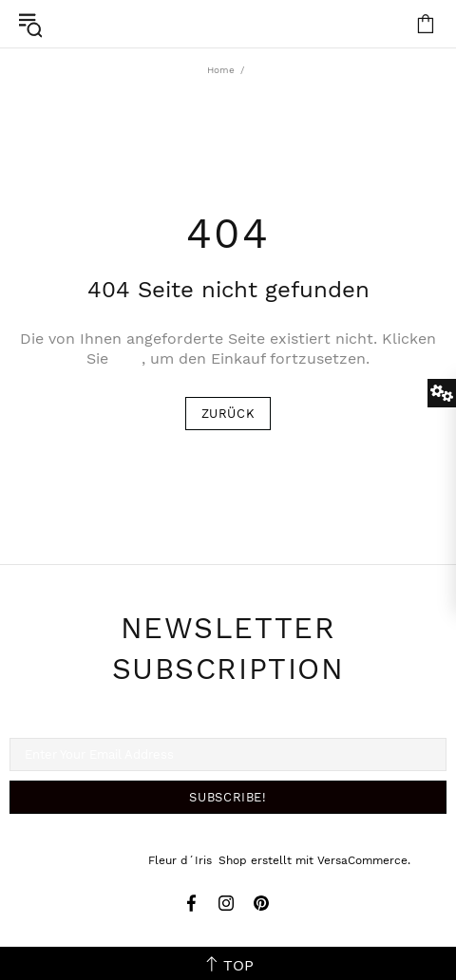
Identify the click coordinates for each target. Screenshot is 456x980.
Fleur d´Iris (228, 24)
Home (221, 70)
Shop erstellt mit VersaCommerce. (314, 860)
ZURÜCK (228, 414)
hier (127, 358)
